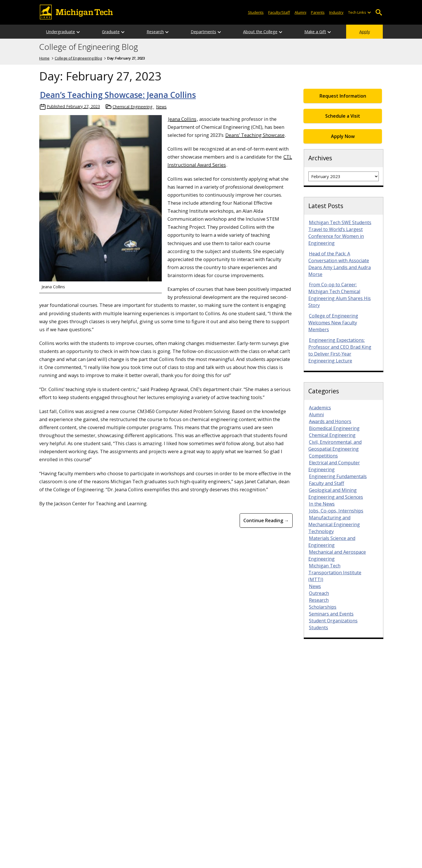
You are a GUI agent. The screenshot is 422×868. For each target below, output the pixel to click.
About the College (260, 32)
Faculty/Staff (279, 12)
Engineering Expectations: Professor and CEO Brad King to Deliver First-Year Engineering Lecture (340, 350)
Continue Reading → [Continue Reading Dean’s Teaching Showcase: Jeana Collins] (266, 520)
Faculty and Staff (327, 483)
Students (256, 12)
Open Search (379, 12)
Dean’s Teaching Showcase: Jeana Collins (118, 95)
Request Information (343, 96)
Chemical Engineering (133, 107)
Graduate (111, 32)
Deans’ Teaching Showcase (255, 135)
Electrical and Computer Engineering (334, 466)
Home (44, 58)
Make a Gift (315, 32)
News (161, 107)
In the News (322, 504)
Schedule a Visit (343, 116)
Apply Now (343, 136)
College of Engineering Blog (89, 47)
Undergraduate (61, 32)
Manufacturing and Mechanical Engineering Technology (334, 524)
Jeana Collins (182, 119)
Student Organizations (333, 621)
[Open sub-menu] (369, 12)
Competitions (323, 456)
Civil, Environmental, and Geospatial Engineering (335, 445)
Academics (320, 408)
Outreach (319, 593)
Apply (365, 32)
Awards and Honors (330, 421)
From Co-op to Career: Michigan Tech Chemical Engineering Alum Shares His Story (340, 295)
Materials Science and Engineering (332, 542)
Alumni (300, 12)
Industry (336, 12)
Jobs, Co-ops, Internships (336, 511)
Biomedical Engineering (334, 428)
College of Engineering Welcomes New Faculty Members (333, 323)
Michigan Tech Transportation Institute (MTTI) (335, 573)
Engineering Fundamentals (338, 476)
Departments (203, 32)
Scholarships (323, 607)
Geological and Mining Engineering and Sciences (336, 494)
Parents (318, 12)
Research (155, 32)
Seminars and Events (331, 614)
